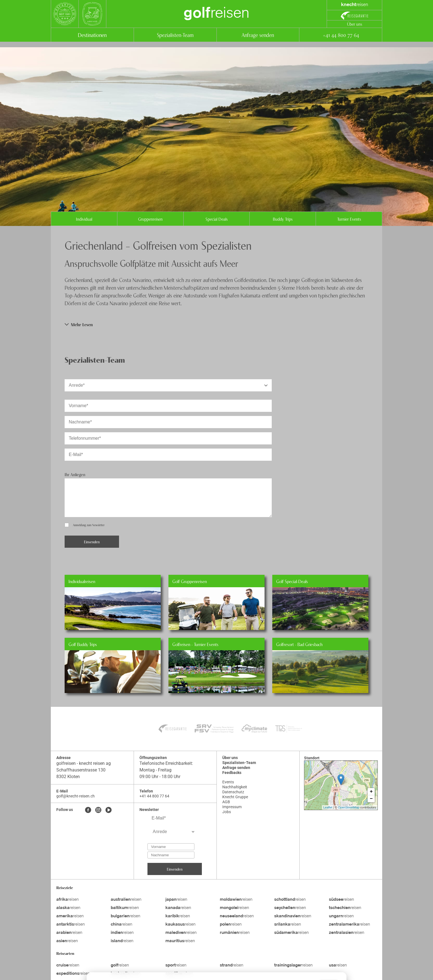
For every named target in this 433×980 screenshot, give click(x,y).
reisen (217, 14)
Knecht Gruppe (235, 797)
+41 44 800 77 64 (341, 35)
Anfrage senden (258, 35)
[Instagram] (98, 810)
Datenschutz (233, 792)
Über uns (355, 24)
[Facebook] (88, 810)
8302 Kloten (68, 777)
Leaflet (328, 807)
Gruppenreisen (150, 219)
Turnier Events (349, 219)
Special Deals (216, 219)
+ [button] (371, 792)
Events (228, 782)
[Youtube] (109, 810)
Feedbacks (232, 773)
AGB (226, 802)
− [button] (371, 799)
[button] (216, 324)
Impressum (232, 807)
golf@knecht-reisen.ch (76, 796)
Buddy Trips (283, 219)
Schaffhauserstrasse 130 (81, 770)
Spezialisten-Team (175, 35)
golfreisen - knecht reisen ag (84, 763)
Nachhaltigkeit (235, 787)
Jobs (227, 812)
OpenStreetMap (349, 807)
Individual (84, 219)
